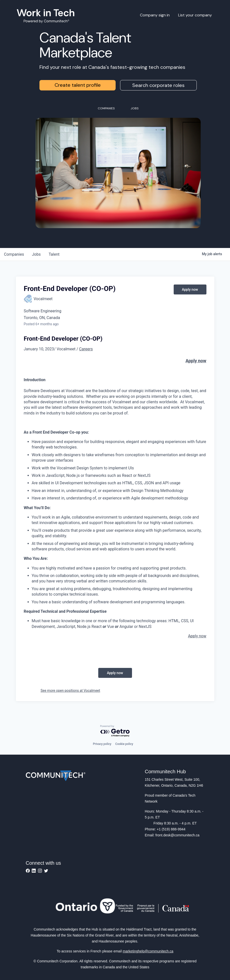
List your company (195, 15)
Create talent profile (78, 85)
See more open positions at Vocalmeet (70, 691)
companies (14, 254)
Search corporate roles (158, 85)
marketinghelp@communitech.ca (148, 951)
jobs (36, 254)
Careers (86, 349)
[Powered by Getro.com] (115, 731)
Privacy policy (102, 744)
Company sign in (155, 15)
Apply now (196, 361)
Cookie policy (124, 744)
